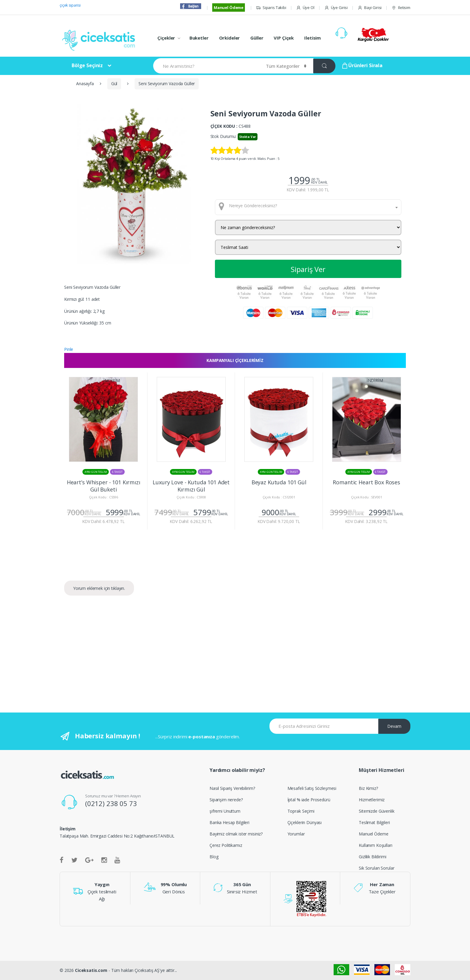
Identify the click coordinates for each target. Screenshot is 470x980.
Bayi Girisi (370, 8)
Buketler (199, 38)
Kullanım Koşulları (375, 845)
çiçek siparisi (70, 5)
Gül (114, 84)
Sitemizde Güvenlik (376, 811)
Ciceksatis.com (91, 970)
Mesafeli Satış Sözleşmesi (312, 788)
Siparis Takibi (271, 8)
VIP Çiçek (284, 38)
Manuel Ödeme (229, 7)
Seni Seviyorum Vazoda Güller (167, 84)
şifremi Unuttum (225, 811)
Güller (257, 38)
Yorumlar (296, 834)
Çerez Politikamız (226, 845)
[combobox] (308, 207)
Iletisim (401, 8)
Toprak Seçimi (301, 811)
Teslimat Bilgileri (374, 822)
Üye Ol (305, 8)
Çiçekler (166, 38)
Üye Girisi (336, 8)
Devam (394, 726)
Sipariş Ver (308, 269)
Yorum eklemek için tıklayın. (99, 588)
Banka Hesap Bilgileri (229, 822)
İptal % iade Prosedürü (309, 800)
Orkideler (230, 38)
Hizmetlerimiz (372, 800)
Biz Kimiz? (368, 788)
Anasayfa (85, 84)
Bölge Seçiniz (87, 65)
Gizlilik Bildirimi (372, 857)
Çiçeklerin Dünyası (305, 822)
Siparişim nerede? (226, 800)
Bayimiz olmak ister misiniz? (236, 834)
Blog (214, 857)
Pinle (69, 349)
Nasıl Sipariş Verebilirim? (232, 788)
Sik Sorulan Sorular (376, 868)
